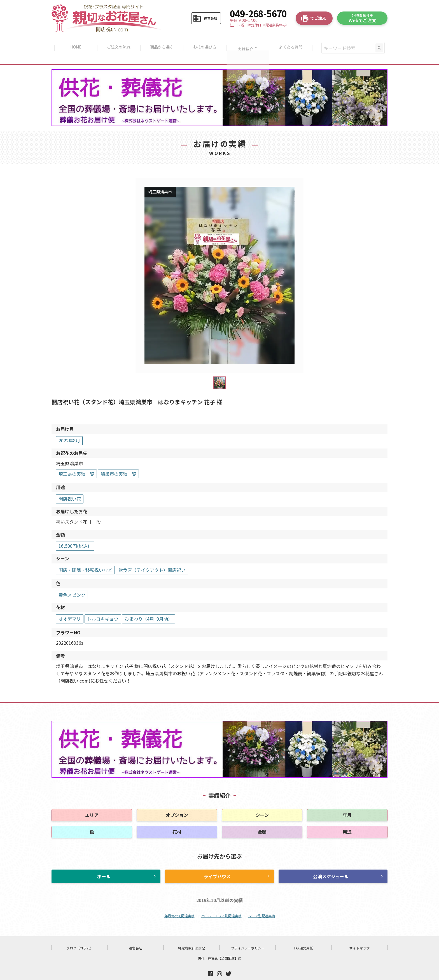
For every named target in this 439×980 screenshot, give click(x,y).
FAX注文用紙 (304, 936)
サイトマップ (359, 936)
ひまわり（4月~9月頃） (149, 607)
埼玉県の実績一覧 (76, 462)
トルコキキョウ (103, 607)
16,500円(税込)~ (75, 534)
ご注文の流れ (117, 42)
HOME (74, 42)
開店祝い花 (70, 487)
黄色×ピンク (72, 583)
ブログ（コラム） (80, 936)
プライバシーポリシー (248, 936)
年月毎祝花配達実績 (179, 904)
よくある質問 (293, 42)
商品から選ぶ (161, 42)
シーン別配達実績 (262, 904)
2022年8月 (69, 429)
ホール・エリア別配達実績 (221, 904)
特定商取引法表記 (192, 936)
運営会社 (136, 936)
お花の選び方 (205, 42)
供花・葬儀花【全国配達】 (219, 946)
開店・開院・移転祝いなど (85, 558)
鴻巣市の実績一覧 (118, 462)
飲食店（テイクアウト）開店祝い (152, 558)
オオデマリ (70, 607)
